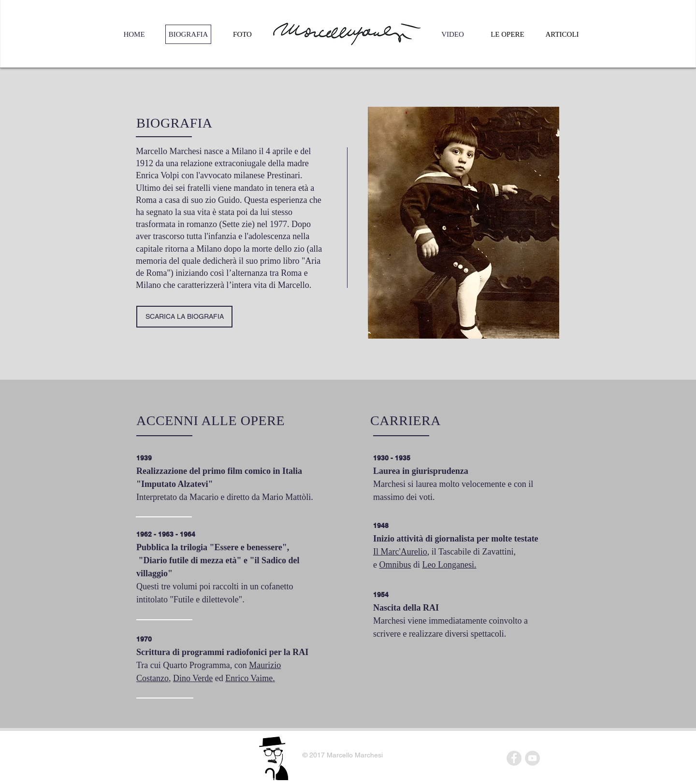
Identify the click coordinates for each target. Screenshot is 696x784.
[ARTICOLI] (562, 34)
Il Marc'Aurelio (400, 552)
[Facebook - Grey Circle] (514, 758)
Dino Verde (193, 678)
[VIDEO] (453, 34)
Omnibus (395, 565)
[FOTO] (242, 34)
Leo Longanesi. (449, 565)
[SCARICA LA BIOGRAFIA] (184, 317)
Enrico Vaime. (250, 678)
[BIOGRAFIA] (188, 34)
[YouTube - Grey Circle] (532, 758)
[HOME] (134, 34)
